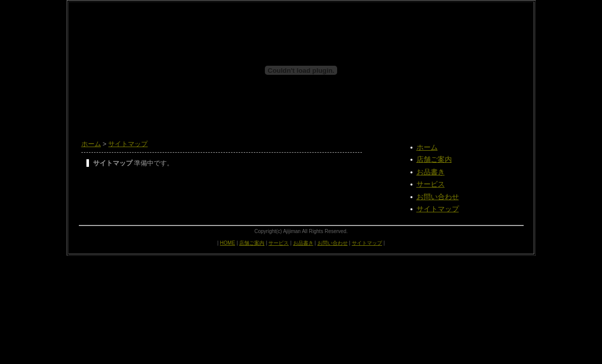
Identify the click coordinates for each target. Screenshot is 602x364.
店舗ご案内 (434, 159)
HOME (227, 243)
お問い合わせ (438, 197)
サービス (431, 184)
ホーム (91, 144)
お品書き (431, 172)
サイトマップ (128, 144)
